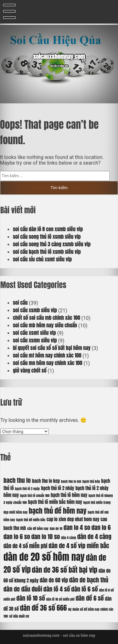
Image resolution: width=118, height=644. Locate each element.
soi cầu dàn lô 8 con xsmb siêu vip (48, 229)
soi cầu (20, 303)
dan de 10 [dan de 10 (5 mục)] (56, 529)
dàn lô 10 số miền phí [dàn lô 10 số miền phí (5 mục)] (60, 599)
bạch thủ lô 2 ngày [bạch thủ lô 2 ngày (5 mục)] (27, 489)
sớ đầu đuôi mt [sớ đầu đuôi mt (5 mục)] (19, 616)
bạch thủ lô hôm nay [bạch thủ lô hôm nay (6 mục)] (69, 495)
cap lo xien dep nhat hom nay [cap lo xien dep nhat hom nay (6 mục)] (73, 519)
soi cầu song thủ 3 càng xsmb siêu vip (52, 244)
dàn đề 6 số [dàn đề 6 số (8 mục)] (90, 598)
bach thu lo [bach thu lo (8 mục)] (17, 480)
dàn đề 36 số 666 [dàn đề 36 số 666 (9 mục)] (43, 608)
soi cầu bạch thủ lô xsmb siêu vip (47, 252)
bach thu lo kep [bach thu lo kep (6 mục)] (46, 481)
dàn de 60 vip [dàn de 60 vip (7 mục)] (54, 580)
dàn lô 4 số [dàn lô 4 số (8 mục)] (57, 589)
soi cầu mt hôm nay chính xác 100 (47, 355)
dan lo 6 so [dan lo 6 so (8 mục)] (17, 536)
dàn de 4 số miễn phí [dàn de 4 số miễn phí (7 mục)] (25, 546)
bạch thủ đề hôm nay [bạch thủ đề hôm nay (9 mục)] (58, 511)
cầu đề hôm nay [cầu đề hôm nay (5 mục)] (38, 529)
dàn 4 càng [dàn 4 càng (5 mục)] (68, 538)
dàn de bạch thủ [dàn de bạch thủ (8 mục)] (89, 580)
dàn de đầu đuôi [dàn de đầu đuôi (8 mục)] (23, 589)
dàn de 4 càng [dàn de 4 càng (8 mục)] (94, 536)
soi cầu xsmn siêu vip (35, 340)
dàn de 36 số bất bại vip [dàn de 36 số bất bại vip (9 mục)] (65, 570)
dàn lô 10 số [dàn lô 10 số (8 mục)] (31, 598)
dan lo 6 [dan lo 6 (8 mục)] (101, 527)
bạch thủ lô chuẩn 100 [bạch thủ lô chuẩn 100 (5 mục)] (35, 496)
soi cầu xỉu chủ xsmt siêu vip (42, 259)
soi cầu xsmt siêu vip (34, 333)
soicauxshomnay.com (59, 57)
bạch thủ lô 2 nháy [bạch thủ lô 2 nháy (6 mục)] (57, 488)
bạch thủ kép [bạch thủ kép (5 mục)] (91, 481)
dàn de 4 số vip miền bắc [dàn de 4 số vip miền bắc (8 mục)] (79, 546)
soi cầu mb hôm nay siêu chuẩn (45, 325)
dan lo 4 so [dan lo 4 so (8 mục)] (77, 527)
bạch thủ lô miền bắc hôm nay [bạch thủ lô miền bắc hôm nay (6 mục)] (55, 502)
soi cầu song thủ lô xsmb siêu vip (47, 237)
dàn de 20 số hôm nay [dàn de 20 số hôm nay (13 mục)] (44, 557)
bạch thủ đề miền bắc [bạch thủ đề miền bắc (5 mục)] (31, 520)
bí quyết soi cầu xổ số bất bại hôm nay (52, 348)
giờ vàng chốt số (30, 370)
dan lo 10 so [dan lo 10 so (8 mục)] (45, 536)
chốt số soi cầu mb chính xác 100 (47, 318)
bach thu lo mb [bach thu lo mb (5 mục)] (71, 481)
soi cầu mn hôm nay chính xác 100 (48, 363)
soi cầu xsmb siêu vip (35, 310)
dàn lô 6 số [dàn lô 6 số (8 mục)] (84, 589)
